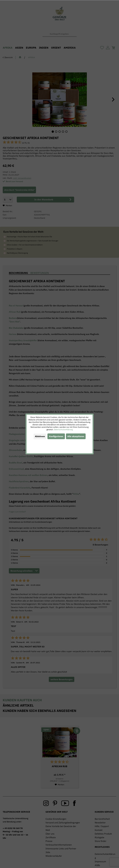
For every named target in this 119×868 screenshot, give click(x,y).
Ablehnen (40, 436)
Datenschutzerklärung (63, 430)
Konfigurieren (56, 436)
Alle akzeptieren (76, 436)
